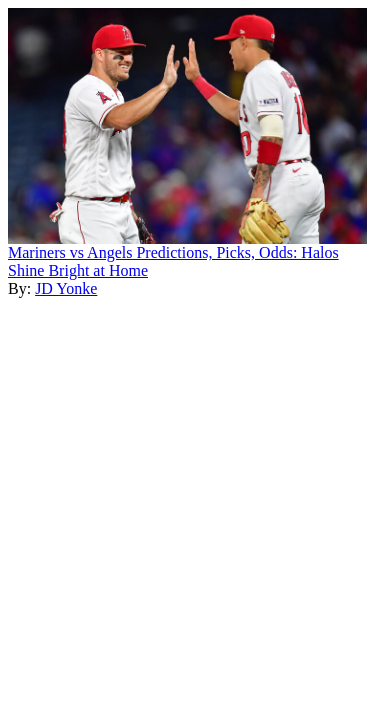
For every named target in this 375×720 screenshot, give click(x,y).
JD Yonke (66, 288)
